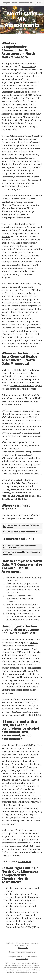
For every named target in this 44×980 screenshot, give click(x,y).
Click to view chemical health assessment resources (22, 553)
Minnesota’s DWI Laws (26, 745)
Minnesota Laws (10, 95)
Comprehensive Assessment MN (17, 3)
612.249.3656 (24, 862)
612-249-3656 (28, 67)
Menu (39, 3)
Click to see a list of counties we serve (20, 532)
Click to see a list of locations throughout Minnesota (22, 526)
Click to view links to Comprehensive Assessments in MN (20, 547)
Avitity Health (8, 379)
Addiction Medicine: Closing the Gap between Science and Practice (20, 233)
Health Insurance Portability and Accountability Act (19, 924)
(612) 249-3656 (23, 948)
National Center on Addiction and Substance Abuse (20, 646)
